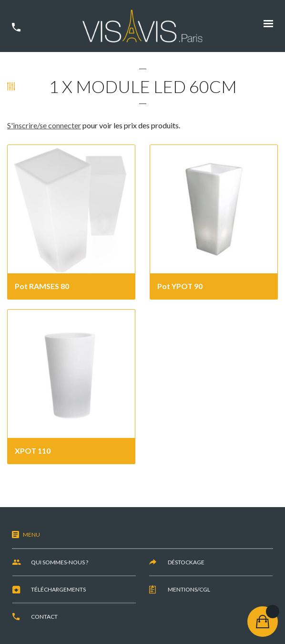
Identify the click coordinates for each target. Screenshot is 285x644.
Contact (44, 617)
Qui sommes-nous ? (60, 562)
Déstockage (186, 562)
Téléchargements (58, 589)
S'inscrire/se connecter (44, 125)
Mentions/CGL (189, 589)
